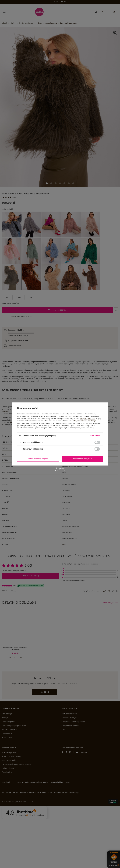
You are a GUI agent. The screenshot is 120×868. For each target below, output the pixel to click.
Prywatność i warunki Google (85, 421)
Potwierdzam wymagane (38, 459)
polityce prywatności (87, 419)
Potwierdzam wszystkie (82, 459)
